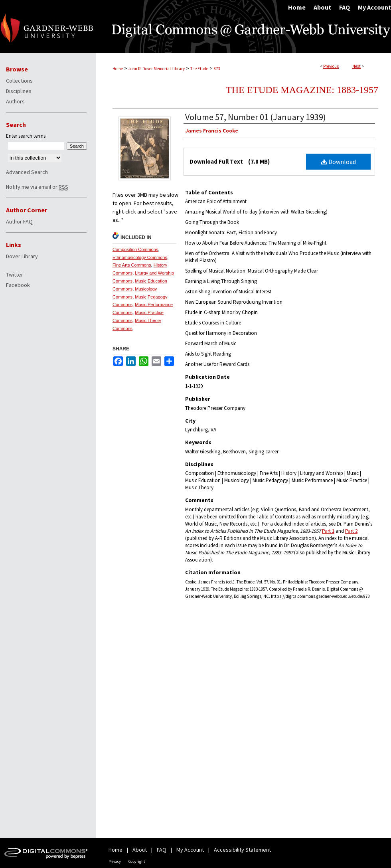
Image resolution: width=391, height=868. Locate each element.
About (140, 850)
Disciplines (19, 91)
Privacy (115, 861)
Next (356, 66)
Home (118, 69)
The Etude (199, 69)
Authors (15, 101)
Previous (331, 66)
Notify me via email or (37, 187)
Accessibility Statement (242, 850)
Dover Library (22, 256)
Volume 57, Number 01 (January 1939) (256, 117)
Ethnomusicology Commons (140, 257)
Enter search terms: (26, 136)
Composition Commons (135, 249)
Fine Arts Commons (132, 265)
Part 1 (328, 531)
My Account (190, 850)
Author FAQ (19, 221)
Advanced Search (27, 172)
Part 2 (351, 531)
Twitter (15, 275)
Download (339, 162)
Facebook (18, 285)
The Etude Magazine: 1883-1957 (302, 90)
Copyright (137, 861)
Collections (19, 81)
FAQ (162, 850)
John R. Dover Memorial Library (157, 69)
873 (217, 69)
